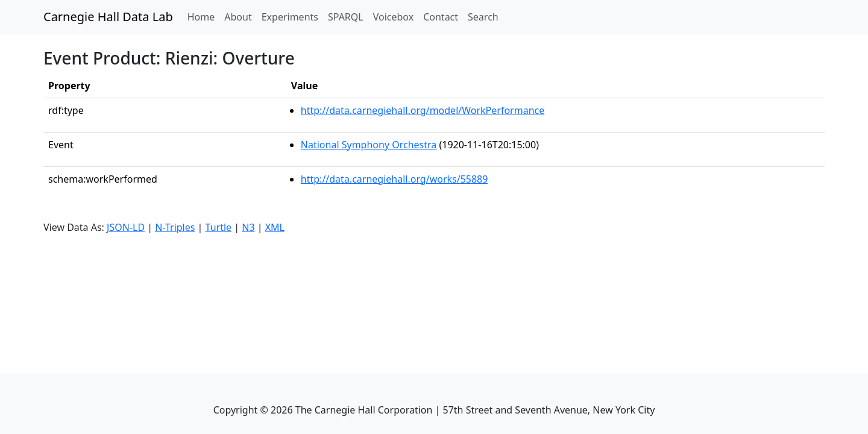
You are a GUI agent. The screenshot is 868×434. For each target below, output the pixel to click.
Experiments (290, 17)
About (238, 17)
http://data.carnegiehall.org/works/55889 (395, 179)
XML (275, 227)
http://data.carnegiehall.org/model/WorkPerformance (423, 110)
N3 (248, 227)
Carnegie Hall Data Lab (108, 17)
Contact (441, 17)
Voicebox (393, 17)
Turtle (219, 227)
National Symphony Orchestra (369, 145)
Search (483, 17)
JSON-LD (126, 227)
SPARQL (346, 17)
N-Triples (175, 227)
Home (204, 16)
